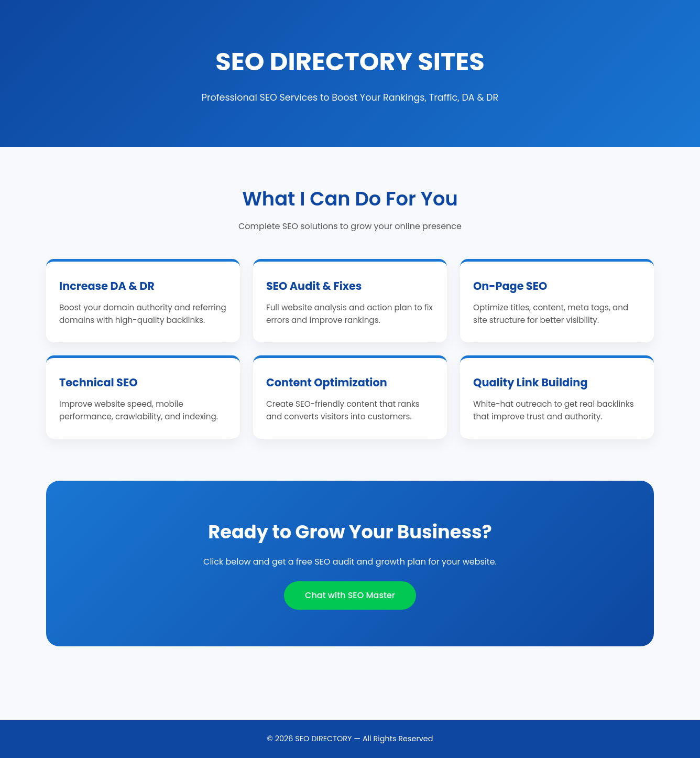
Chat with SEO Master (350, 595)
